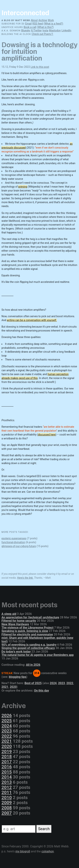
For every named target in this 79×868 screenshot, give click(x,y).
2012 (7, 787)
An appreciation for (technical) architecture (30, 617)
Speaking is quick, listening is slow (25, 631)
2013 (7, 782)
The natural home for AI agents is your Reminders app (38, 655)
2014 (7, 777)
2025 (7, 721)
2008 (7, 808)
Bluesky (26, 30)
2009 (7, 803)
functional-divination (13, 542)
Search (44, 829)
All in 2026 (33, 665)
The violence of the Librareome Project (27, 628)
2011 (7, 792)
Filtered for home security (19, 621)
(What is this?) (45, 27)
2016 (7, 767)
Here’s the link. (25, 578)
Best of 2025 (33, 683)
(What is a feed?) (53, 24)
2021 (5, 687)
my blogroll (23, 851)
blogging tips (18, 677)
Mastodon (55, 30)
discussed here (47, 435)
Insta (45, 30)
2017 (7, 762)
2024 (53, 683)
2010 (7, 798)
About (34, 20)
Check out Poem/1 (42, 34)
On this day (41, 691)
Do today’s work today (16, 652)
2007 (7, 813)
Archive (43, 20)
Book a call (30, 27)
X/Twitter (36, 30)
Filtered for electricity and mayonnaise (27, 634)
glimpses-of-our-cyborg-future (19, 546)
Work (51, 20)
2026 (7, 716)
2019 (7, 752)
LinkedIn (66, 30)
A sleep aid (9, 614)
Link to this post (40, 67)
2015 (7, 772)
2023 (62, 683)
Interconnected (25, 13)
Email (28, 24)
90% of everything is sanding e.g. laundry (29, 645)
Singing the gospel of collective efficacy (28, 648)
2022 (70, 683)
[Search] (19, 829)
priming (23, 187)
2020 (13, 687)
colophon (48, 851)
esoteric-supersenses (14, 538)
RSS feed (38, 24)
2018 (7, 757)
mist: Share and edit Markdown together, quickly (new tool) (37, 639)
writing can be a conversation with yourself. (32, 320)
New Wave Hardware (15, 624)
